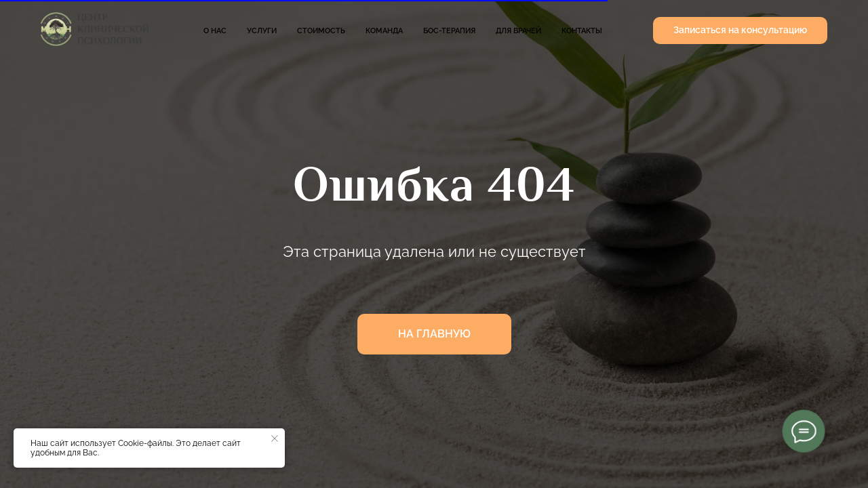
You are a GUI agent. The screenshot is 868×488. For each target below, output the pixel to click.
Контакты (582, 31)
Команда (384, 31)
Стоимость (321, 31)
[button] (740, 30)
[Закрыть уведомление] (275, 439)
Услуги (262, 31)
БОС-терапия (449, 31)
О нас (215, 31)
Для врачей (518, 31)
